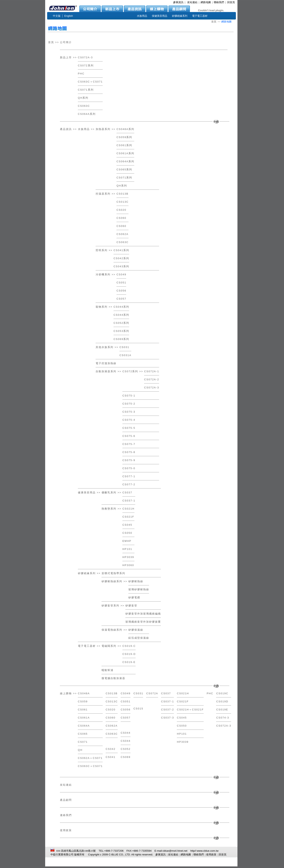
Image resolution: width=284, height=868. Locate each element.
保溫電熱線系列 (112, 630)
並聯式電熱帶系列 (113, 573)
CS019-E (129, 662)
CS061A (84, 718)
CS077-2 (129, 484)
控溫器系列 (103, 194)
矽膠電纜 (134, 597)
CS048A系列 (125, 129)
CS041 (111, 757)
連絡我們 (66, 815)
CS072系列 (86, 65)
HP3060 (128, 565)
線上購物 (66, 693)
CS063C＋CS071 (90, 82)
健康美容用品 (87, 492)
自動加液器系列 (106, 371)
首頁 (214, 22)
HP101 (127, 549)
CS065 (83, 734)
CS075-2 (129, 404)
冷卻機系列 (103, 274)
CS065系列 (124, 169)
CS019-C (129, 646)
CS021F (128, 517)
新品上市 (66, 57)
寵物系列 (102, 307)
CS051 (121, 283)
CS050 (127, 533)
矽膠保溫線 (136, 630)
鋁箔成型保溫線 (139, 638)
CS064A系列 (87, 114)
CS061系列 (124, 145)
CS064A (84, 726)
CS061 (83, 710)
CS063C (84, 106)
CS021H (128, 509)
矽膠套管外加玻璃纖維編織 (143, 614)
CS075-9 (129, 460)
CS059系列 (124, 137)
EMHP (127, 541)
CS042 (111, 749)
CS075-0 (129, 468)
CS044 (126, 733)
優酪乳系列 (109, 492)
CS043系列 (121, 266)
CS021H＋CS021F (190, 710)
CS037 (127, 492)
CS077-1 (129, 476)
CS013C (123, 202)
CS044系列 (121, 307)
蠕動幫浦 (107, 670)
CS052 (126, 749)
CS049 (121, 274)
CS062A (122, 234)
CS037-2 (168, 710)
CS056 (121, 291)
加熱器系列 (103, 129)
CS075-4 (129, 420)
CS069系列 (121, 339)
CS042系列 (121, 258)
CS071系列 (86, 90)
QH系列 (83, 98)
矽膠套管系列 (110, 606)
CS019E (222, 710)
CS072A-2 (152, 379)
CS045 (127, 525)
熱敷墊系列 (109, 509)
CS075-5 (129, 428)
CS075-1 (129, 396)
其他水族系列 (105, 347)
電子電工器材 (87, 646)
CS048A (84, 693)
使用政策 (66, 830)
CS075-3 (129, 412)
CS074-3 (223, 718)
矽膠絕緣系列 (87, 573)
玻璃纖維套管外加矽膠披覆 (143, 622)
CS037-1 (129, 501)
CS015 (138, 709)
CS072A (152, 693)
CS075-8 (129, 452)
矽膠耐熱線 (136, 581)
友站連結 (66, 785)
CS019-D (129, 654)
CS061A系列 (125, 153)
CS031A (125, 355)
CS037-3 (168, 718)
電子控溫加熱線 (106, 363)
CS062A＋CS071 (90, 758)
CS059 (83, 701)
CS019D (222, 701)
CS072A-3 (85, 57)
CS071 (83, 742)
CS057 (121, 299)
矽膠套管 (131, 606)
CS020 (121, 210)
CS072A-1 (152, 371)
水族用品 (84, 129)
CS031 (124, 347)
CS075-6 (129, 436)
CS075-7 (129, 444)
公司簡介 (66, 42)
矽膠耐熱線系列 (112, 581)
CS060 (121, 218)
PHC (81, 74)
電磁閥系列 (109, 646)
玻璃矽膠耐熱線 (139, 589)
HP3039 (128, 557)
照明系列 (102, 250)
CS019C (222, 693)
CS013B (122, 194)
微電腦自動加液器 (113, 678)
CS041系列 (121, 250)
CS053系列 (121, 331)
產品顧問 (66, 800)
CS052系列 (121, 323)
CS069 (126, 757)
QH (80, 750)
